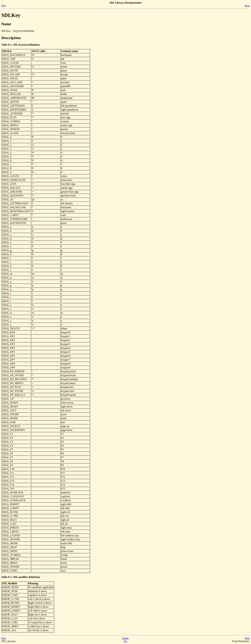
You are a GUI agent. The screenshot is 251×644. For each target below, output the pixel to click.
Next (247, 6)
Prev (4, 6)
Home (125, 638)
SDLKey (11, 15)
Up (125, 641)
